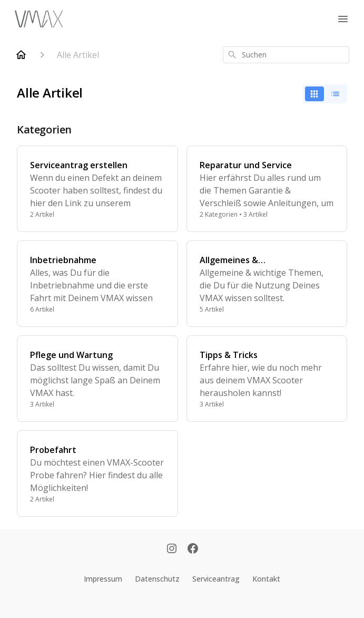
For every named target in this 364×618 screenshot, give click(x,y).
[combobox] (286, 55)
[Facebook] (193, 549)
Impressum (103, 579)
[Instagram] (172, 549)
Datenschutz (157, 579)
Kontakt (266, 579)
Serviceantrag (216, 579)
